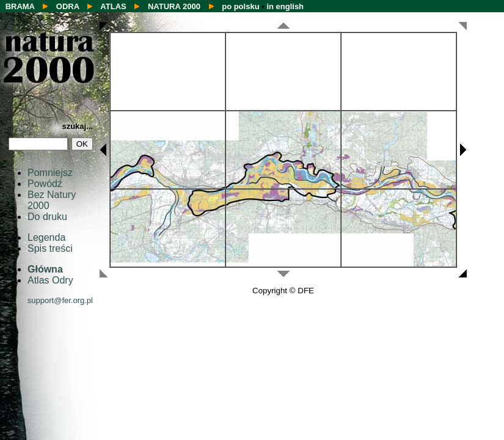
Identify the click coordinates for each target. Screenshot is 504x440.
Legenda (46, 237)
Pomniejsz (50, 173)
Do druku (47, 217)
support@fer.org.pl (60, 300)
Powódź (45, 184)
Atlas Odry (50, 280)
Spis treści (50, 248)
